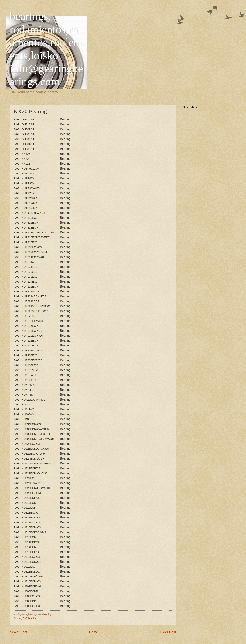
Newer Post (18, 632)
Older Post (168, 632)
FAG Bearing (30, 618)
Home (94, 632)
